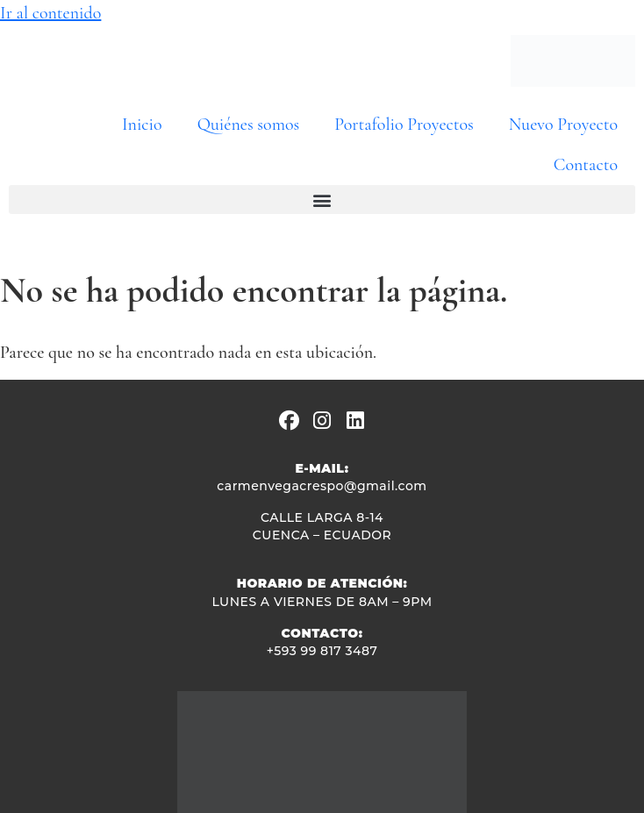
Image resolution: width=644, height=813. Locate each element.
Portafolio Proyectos (404, 125)
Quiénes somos (249, 125)
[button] (322, 200)
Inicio (142, 125)
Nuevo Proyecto (563, 125)
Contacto (586, 165)
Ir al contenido (50, 13)
